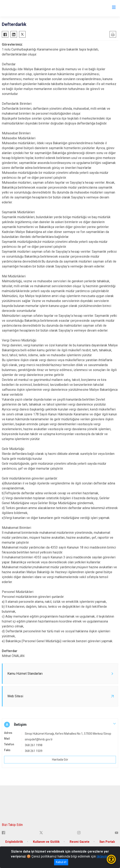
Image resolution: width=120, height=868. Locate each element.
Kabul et (61, 862)
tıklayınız (103, 856)
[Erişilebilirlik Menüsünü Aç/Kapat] (111, 859)
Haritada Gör (60, 760)
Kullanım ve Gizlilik (46, 842)
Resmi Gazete (80, 842)
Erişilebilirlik (14, 842)
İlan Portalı (107, 842)
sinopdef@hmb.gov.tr (39, 739)
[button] (60, 725)
